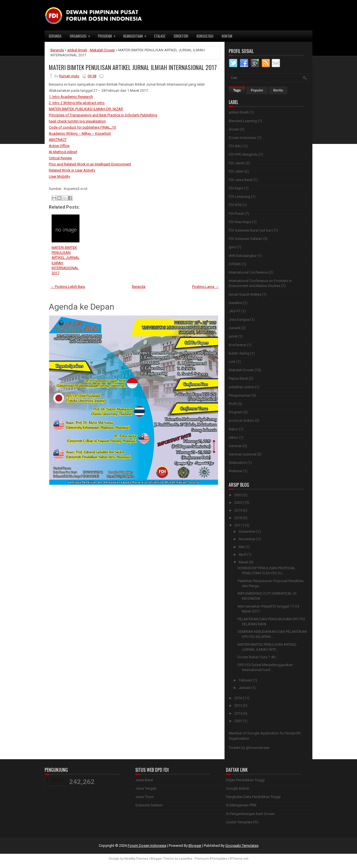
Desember (247, 531)
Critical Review (60, 158)
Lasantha (186, 859)
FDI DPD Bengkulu (243, 154)
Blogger (195, 846)
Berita (278, 90)
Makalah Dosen (102, 50)
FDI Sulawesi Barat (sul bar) (251, 230)
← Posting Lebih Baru (68, 287)
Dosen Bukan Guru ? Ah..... (259, 657)
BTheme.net (239, 859)
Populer (257, 90)
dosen (234, 129)
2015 (238, 706)
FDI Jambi (237, 163)
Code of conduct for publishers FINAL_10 (82, 127)
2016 (238, 698)
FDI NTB (235, 205)
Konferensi (237, 345)
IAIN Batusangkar (243, 256)
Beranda (55, 36)
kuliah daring (239, 353)
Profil (233, 404)
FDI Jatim (236, 171)
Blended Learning (243, 121)
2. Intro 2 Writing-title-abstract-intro (77, 103)
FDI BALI (236, 146)
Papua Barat (238, 378)
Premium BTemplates (211, 859)
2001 (238, 721)
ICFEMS (235, 264)
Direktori (181, 36)
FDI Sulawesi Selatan (245, 239)
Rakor (233, 429)
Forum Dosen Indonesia (147, 846)
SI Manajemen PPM (241, 805)
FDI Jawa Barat (241, 180)
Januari (245, 688)
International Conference (248, 272)
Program (108, 35)
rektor (233, 437)
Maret (243, 562)
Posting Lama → (205, 287)
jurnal (233, 336)
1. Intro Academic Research (71, 97)
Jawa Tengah (146, 788)
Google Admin (238, 788)
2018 (238, 518)
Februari (245, 680)
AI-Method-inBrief (63, 152)
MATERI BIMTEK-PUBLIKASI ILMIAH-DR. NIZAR (86, 109)
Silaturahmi (238, 463)
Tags (237, 90)
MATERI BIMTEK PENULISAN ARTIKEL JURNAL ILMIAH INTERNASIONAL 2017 (133, 67)
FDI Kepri (236, 188)
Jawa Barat (144, 780)
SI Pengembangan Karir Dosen (250, 814)
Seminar (235, 446)
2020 (238, 502)
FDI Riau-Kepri (240, 222)
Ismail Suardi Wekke (245, 294)
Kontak (227, 36)
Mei (242, 547)
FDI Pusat (236, 214)
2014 (238, 713)
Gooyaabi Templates (242, 846)
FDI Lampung (239, 196)
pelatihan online (241, 387)
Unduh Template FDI (242, 822)
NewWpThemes (136, 859)
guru (232, 247)
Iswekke (235, 303)
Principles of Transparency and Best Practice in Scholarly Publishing (103, 115)
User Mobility (59, 176)
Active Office (59, 146)
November (247, 539)
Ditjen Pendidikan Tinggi (245, 780)
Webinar (235, 471)
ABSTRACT (58, 140)
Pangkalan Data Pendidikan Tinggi (253, 797)
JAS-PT (235, 311)
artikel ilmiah (77, 50)
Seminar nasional (243, 454)
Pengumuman (240, 395)
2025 (238, 495)
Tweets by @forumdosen (249, 748)
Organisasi (82, 35)
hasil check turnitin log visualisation (77, 121)
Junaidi (235, 328)
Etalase (160, 36)
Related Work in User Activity (72, 170)
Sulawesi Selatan (149, 805)
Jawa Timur (144, 797)
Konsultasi (205, 36)
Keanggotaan (137, 35)
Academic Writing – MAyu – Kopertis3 (80, 133)
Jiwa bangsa (239, 320)
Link (232, 362)
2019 (238, 510)
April (243, 554)
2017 (238, 525)
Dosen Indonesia (242, 138)
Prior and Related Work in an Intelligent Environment (90, 164)
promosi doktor (241, 420)
